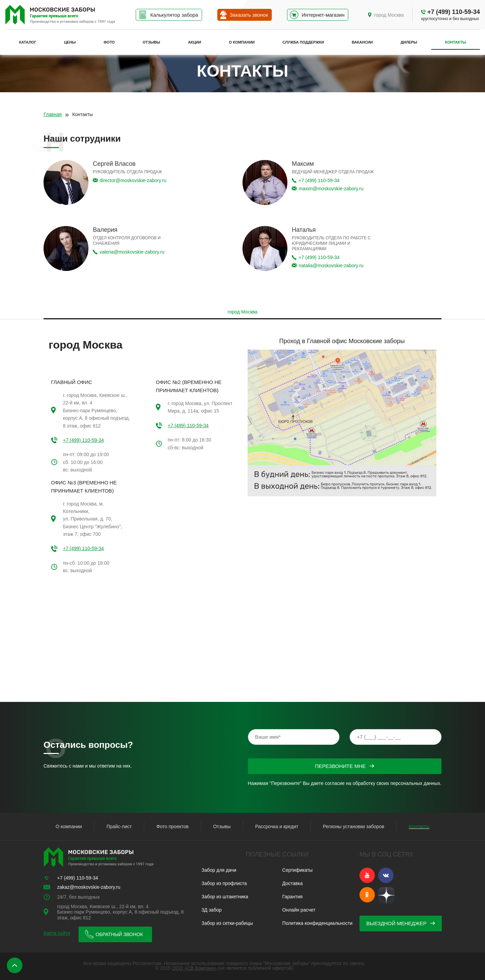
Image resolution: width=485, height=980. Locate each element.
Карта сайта (57, 933)
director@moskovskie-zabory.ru (133, 180)
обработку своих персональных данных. (397, 783)
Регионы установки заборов (354, 826)
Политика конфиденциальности (317, 923)
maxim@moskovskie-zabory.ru (331, 189)
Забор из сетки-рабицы (227, 923)
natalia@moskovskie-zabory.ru (331, 266)
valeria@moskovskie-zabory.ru (132, 252)
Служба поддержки (303, 42)
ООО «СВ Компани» (195, 968)
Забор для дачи (219, 870)
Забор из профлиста (224, 883)
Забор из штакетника (225, 897)
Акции (195, 42)
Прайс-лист (119, 826)
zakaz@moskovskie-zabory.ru (89, 887)
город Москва (389, 15)
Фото (109, 42)
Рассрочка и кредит (277, 826)
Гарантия (292, 897)
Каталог (28, 42)
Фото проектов (173, 826)
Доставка (292, 883)
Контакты (455, 42)
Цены (70, 42)
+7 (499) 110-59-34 (454, 12)
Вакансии (362, 42)
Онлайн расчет (299, 910)
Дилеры (409, 42)
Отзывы (151, 42)
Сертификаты (297, 870)
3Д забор (212, 910)
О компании (242, 42)
